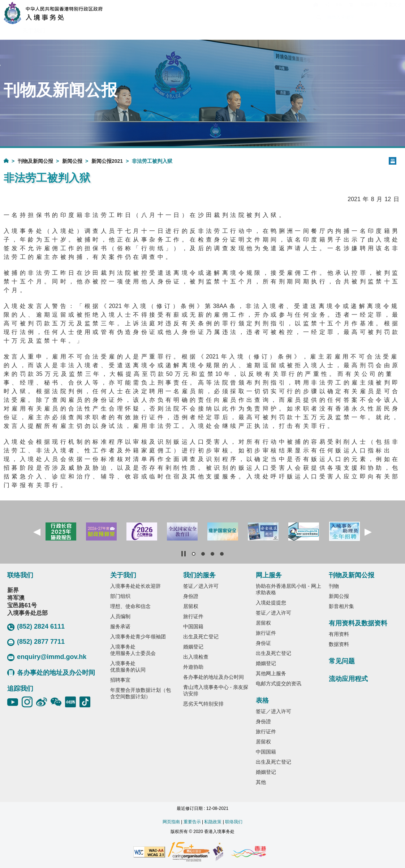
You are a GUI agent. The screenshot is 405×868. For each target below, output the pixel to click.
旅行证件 (193, 616)
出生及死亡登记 (201, 637)
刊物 (334, 586)
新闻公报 (72, 161)
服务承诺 (120, 626)
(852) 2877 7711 (36, 642)
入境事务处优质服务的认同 (128, 667)
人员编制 (120, 616)
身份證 (191, 596)
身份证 (263, 643)
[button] (37, 532)
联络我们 (234, 822)
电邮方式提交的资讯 (279, 683)
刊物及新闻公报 (35, 161)
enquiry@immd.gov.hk (47, 657)
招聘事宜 (120, 680)
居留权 (191, 606)
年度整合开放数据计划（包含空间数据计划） (141, 693)
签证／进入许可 (201, 586)
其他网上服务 (271, 673)
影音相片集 (341, 606)
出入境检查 (196, 657)
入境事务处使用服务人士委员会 (133, 650)
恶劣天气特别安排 (203, 704)
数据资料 (339, 644)
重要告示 (192, 822)
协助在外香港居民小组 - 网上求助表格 (288, 589)
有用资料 (339, 634)
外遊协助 (193, 667)
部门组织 (120, 596)
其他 (261, 782)
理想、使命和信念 (130, 606)
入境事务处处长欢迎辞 (135, 586)
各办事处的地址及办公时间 (51, 673)
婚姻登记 (193, 647)
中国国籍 (193, 626)
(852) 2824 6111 (36, 627)
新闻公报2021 (107, 161)
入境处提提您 (271, 603)
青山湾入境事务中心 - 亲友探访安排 (216, 690)
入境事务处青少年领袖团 (138, 637)
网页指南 (171, 822)
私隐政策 (213, 822)
